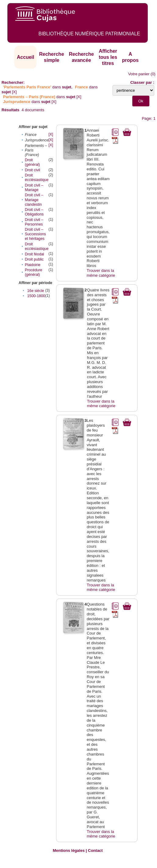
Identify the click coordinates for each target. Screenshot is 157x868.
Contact (95, 850)
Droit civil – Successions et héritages (35, 234)
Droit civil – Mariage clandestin (34, 200)
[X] (14, 92)
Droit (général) (32, 162)
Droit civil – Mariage (34, 188)
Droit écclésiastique (37, 178)
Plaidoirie (32, 265)
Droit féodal (34, 254)
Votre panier (139, 74)
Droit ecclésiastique (37, 246)
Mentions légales (69, 850)
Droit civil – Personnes (34, 222)
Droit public (34, 259)
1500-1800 (36, 296)
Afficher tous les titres (108, 57)
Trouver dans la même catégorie (101, 273)
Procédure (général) (33, 272)
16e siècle (36, 291)
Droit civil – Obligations (34, 212)
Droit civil (32, 170)
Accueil (25, 57)
